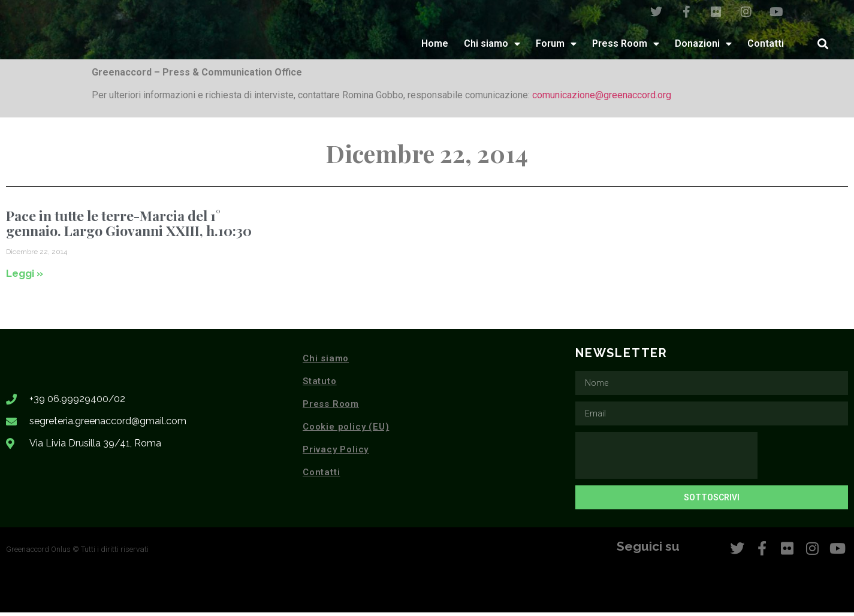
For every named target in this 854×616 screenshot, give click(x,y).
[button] (823, 47)
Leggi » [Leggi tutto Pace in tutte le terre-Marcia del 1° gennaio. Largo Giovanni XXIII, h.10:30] (25, 277)
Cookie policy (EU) (346, 431)
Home (435, 47)
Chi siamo (492, 47)
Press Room (626, 47)
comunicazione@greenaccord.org (602, 99)
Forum (556, 47)
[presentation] (666, 460)
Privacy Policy (336, 454)
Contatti (766, 47)
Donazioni (703, 47)
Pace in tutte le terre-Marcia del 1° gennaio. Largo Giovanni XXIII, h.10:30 (129, 227)
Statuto (320, 385)
